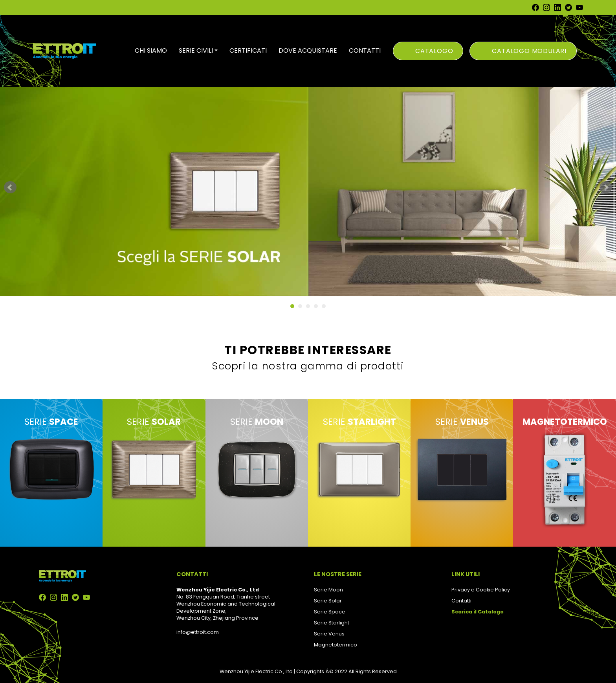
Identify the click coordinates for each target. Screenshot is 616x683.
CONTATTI (365, 50)
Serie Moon (328, 590)
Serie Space (330, 612)
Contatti (461, 601)
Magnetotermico (335, 645)
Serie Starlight (332, 623)
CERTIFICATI (248, 50)
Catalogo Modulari (529, 51)
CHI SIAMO (151, 50)
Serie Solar (328, 601)
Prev (10, 187)
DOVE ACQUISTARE (308, 50)
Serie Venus (329, 634)
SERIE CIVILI (196, 50)
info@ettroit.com (198, 632)
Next (606, 187)
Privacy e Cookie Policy (481, 590)
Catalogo (434, 51)
